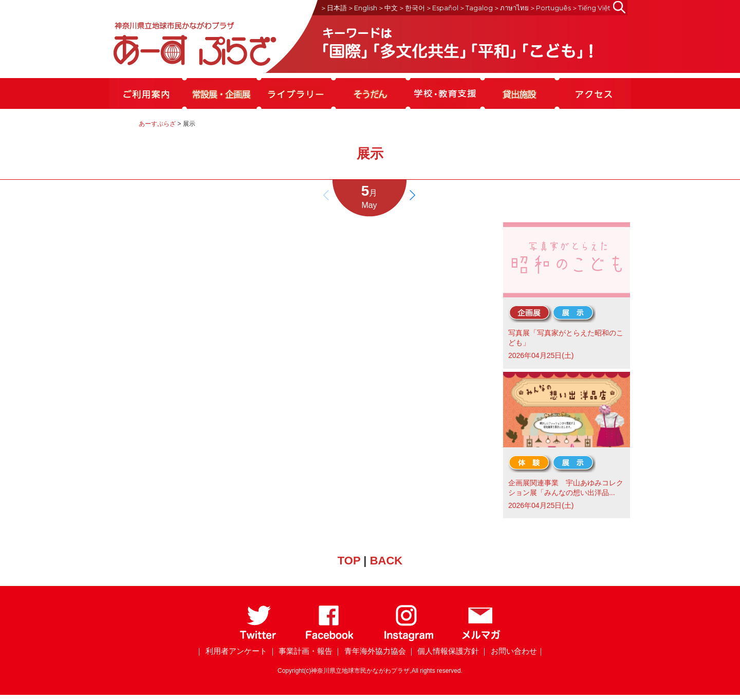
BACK (386, 561)
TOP (349, 561)
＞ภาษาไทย (511, 8)
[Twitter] (258, 639)
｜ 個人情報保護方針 (443, 651)
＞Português (550, 8)
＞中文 (388, 8)
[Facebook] (330, 639)
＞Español (442, 8)
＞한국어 (412, 8)
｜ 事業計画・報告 (301, 651)
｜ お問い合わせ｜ (512, 651)
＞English (362, 8)
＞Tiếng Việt (591, 8)
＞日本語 (334, 8)
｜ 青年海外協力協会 (370, 651)
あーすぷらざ (157, 124)
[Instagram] (408, 639)
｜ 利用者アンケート (231, 651)
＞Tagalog (476, 8)
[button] (412, 195)
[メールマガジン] (481, 639)
